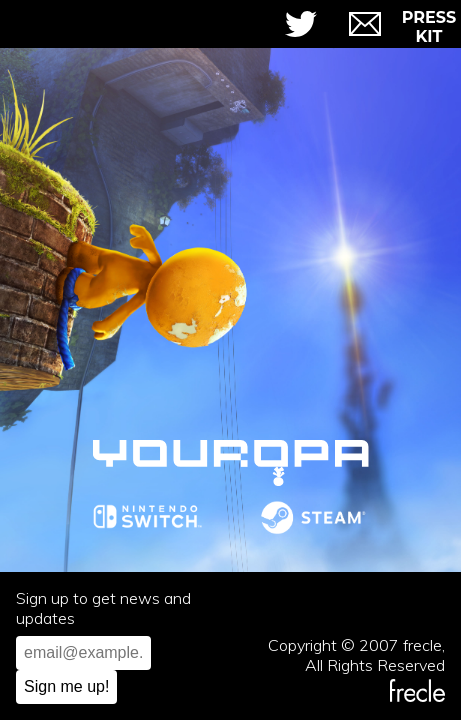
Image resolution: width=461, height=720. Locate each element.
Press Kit (429, 27)
